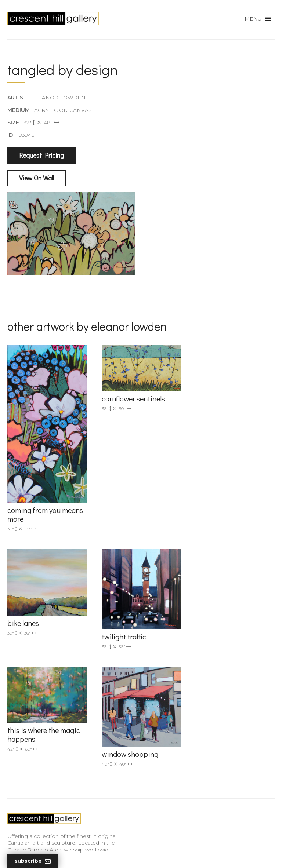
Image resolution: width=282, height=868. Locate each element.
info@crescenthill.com (177, 641)
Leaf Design (181, 853)
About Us (19, 800)
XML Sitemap (25, 821)
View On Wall (37, 178)
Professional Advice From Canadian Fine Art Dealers (63, 786)
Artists (15, 741)
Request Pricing (41, 156)
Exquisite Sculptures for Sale (43, 762)
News (15, 811)
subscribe (171, 768)
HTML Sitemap (27, 832)
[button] (253, 19)
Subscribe (33, 861)
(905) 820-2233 (167, 632)
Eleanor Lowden (58, 98)
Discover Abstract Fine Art (40, 773)
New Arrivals (23, 752)
